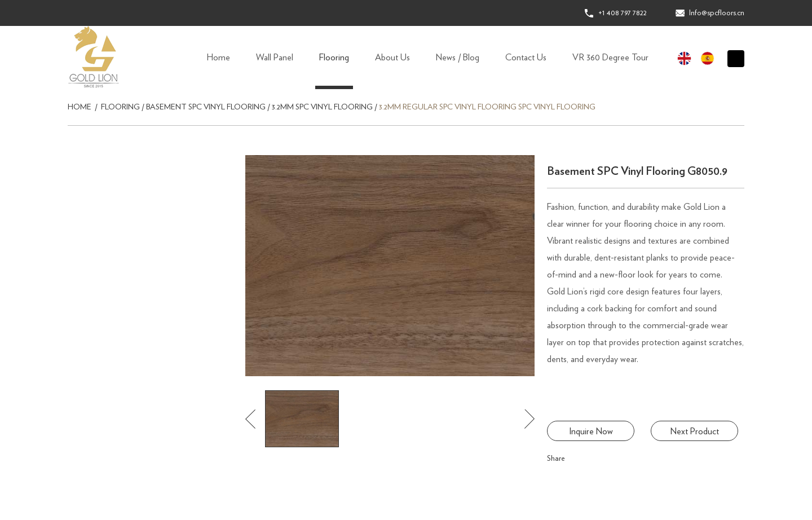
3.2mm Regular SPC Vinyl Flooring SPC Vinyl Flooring (487, 107)
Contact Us (526, 58)
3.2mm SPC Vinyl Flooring (322, 107)
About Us (392, 58)
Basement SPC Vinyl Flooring (206, 107)
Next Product (695, 431)
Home (219, 58)
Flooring (334, 58)
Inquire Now (591, 431)
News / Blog (458, 58)
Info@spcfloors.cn (717, 13)
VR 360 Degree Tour (610, 58)
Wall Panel (275, 58)
